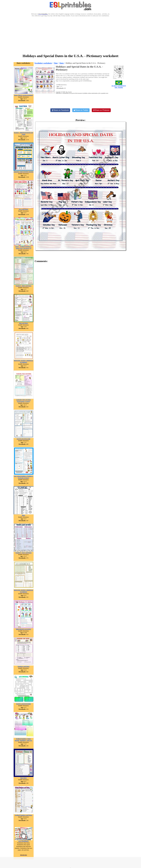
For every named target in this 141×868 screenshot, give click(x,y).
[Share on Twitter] (81, 110)
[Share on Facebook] (60, 110)
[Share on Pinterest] (101, 110)
